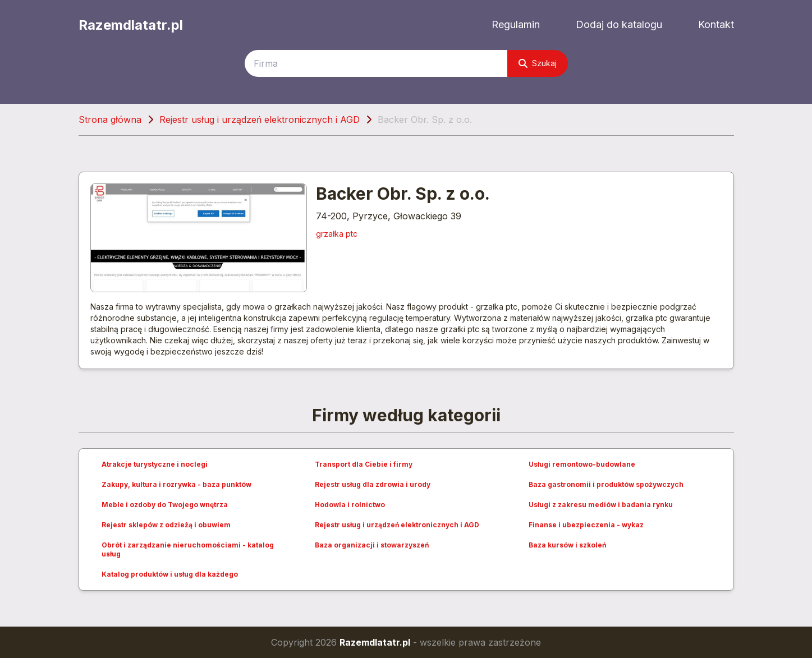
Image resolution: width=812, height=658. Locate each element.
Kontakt (716, 24)
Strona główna (110, 119)
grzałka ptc (337, 234)
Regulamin (516, 24)
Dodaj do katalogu (619, 24)
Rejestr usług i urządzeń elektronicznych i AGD (260, 119)
